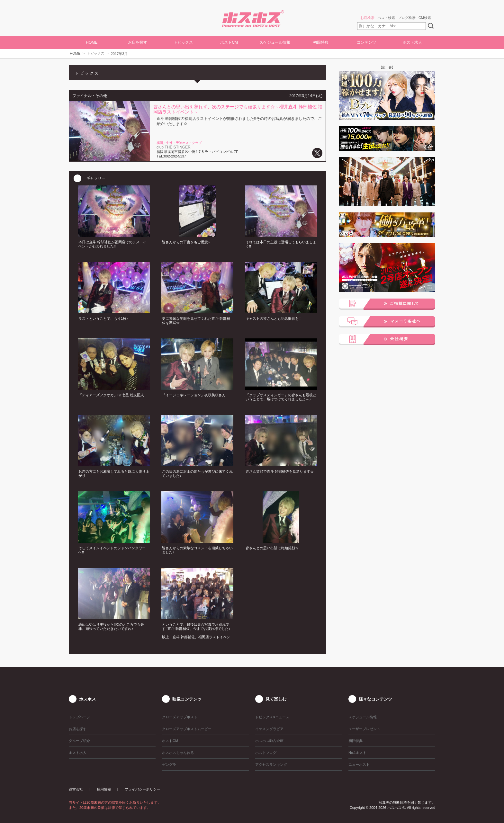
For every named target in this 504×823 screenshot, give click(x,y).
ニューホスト (359, 765)
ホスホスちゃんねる (178, 753)
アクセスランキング (271, 765)
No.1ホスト (357, 753)
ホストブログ (266, 753)
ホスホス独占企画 (269, 741)
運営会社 (76, 789)
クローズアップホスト (180, 717)
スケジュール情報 (275, 42)
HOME (92, 42)
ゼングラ (169, 765)
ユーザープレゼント (364, 729)
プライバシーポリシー (142, 789)
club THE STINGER (174, 147)
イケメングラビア (269, 729)
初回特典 (321, 42)
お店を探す (138, 42)
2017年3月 (119, 54)
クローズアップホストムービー (187, 729)
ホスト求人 (412, 42)
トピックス (96, 53)
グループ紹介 (79, 741)
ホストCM (229, 42)
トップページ (79, 717)
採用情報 (104, 789)
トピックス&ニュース (272, 717)
